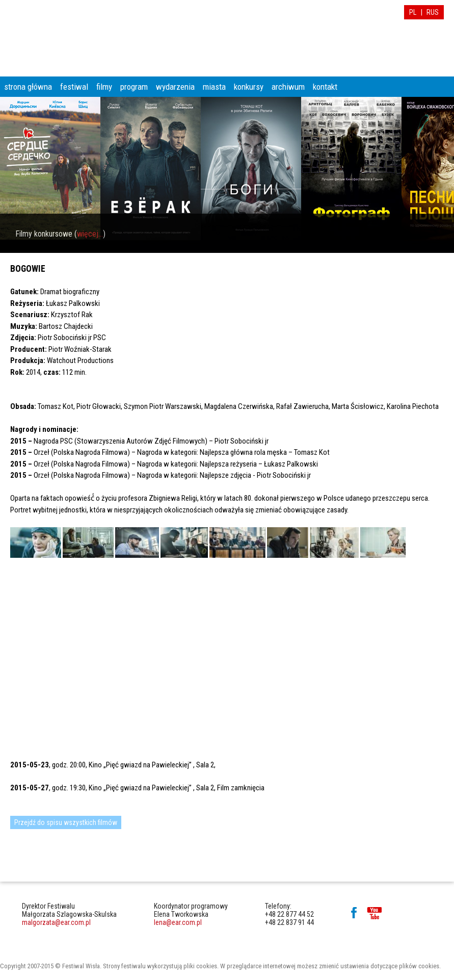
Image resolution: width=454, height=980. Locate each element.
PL (413, 12)
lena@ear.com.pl (178, 922)
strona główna (28, 87)
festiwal (74, 87)
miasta (214, 87)
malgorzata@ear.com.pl (56, 922)
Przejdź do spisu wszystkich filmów (66, 822)
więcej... (90, 234)
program (134, 87)
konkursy (249, 87)
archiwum (288, 87)
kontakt (325, 87)
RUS (433, 12)
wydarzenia (175, 87)
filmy (104, 87)
